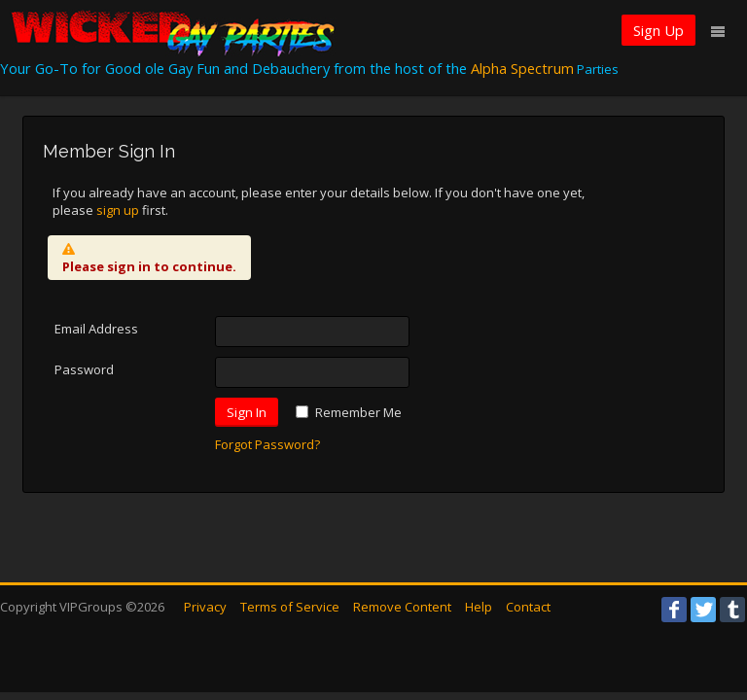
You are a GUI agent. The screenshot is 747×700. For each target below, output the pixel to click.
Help (479, 607)
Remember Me (358, 412)
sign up (118, 210)
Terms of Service (290, 607)
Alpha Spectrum (522, 68)
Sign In (247, 412)
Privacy (205, 607)
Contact (528, 607)
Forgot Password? (267, 444)
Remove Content (402, 607)
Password (84, 369)
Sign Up (658, 30)
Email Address (96, 329)
